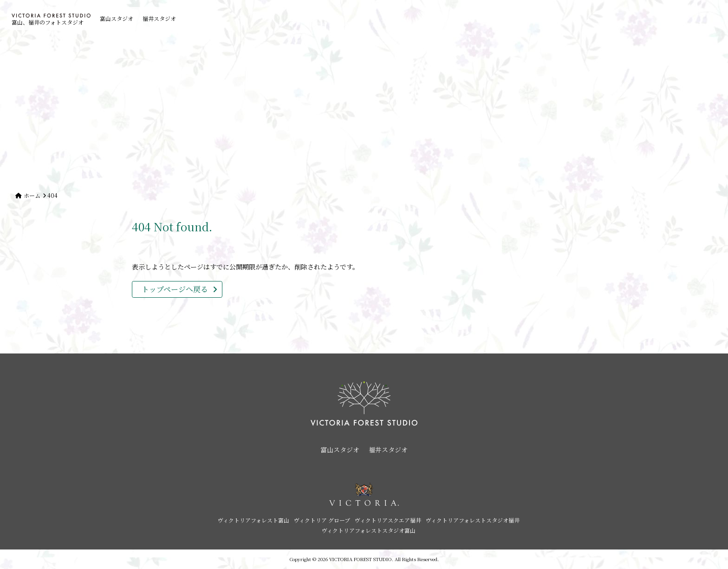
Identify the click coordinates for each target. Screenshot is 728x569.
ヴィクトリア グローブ (322, 520)
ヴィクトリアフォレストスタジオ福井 (473, 520)
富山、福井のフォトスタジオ (51, 20)
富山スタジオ (117, 18)
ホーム (32, 195)
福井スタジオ (159, 18)
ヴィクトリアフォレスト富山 (253, 520)
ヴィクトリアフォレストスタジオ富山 (369, 530)
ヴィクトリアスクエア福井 (388, 520)
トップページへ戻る (175, 289)
